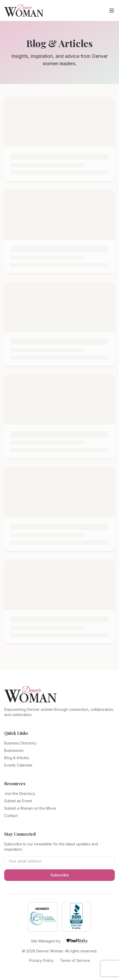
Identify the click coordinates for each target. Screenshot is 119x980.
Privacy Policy (41, 960)
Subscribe (60, 875)
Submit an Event (18, 801)
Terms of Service (75, 960)
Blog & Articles (17, 758)
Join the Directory (20, 793)
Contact (11, 816)
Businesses (14, 750)
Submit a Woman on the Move (30, 808)
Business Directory (20, 743)
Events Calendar (18, 765)
